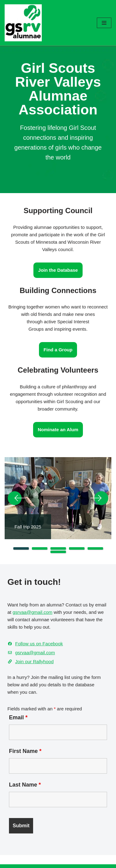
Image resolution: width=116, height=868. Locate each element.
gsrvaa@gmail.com (33, 612)
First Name (25, 751)
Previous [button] (17, 498)
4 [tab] (77, 548)
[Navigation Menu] (104, 23)
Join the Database (58, 270)
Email (18, 717)
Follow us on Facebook (39, 644)
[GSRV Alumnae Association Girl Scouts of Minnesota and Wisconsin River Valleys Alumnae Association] (23, 23)
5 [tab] (95, 548)
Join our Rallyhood (34, 661)
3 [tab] (58, 548)
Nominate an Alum (58, 430)
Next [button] (99, 498)
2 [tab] (40, 548)
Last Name (25, 785)
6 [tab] (58, 552)
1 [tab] (21, 548)
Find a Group (58, 350)
